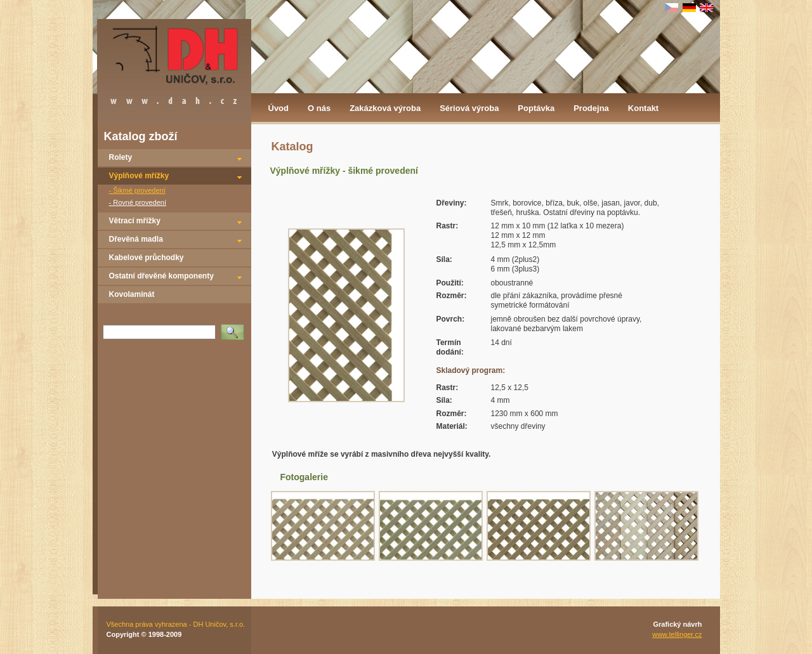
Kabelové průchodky (147, 258)
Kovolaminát (132, 294)
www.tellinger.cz (677, 634)
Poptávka (536, 108)
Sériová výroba (469, 108)
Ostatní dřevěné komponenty (161, 276)
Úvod (279, 108)
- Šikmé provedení (137, 190)
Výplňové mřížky (139, 176)
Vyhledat (235, 328)
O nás (319, 108)
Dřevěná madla (136, 239)
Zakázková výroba (385, 108)
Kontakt (643, 108)
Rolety (121, 157)
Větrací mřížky (135, 221)
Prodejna (591, 108)
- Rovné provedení (138, 202)
